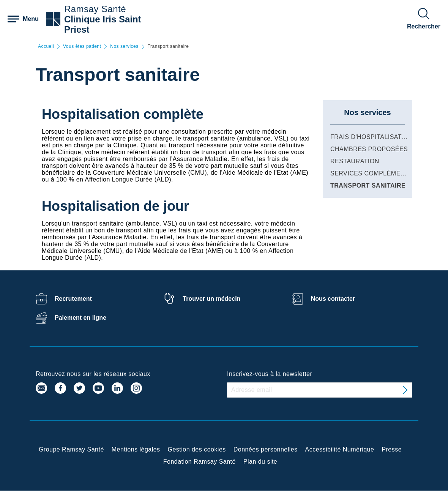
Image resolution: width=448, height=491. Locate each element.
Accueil (46, 47)
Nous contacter (333, 299)
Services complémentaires (379, 173)
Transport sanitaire (368, 186)
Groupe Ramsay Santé (71, 449)
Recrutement (73, 299)
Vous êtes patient (82, 47)
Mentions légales (136, 449)
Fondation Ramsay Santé (200, 462)
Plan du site (260, 462)
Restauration (355, 161)
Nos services (124, 47)
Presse (392, 449)
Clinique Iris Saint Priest (103, 24)
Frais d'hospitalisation (372, 137)
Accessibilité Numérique (340, 449)
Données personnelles (266, 449)
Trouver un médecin (211, 299)
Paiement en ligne (80, 318)
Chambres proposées (369, 149)
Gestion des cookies (197, 449)
